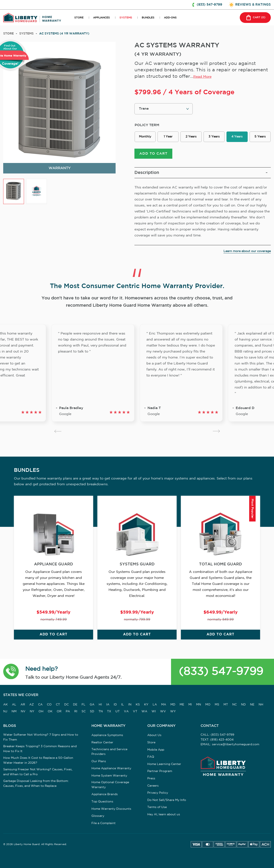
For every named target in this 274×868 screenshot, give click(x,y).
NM (14, 711)
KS (138, 705)
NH (261, 705)
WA (144, 711)
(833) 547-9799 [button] (209, 5)
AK (5, 705)
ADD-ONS (170, 18)
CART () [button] (255, 18)
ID (115, 705)
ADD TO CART (153, 154)
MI (190, 705)
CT (58, 705)
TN (101, 711)
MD (173, 705)
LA (155, 705)
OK (50, 711)
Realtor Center (102, 743)
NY (32, 711)
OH (41, 711)
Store (8, 34)
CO (49, 705)
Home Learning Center (164, 764)
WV (163, 711)
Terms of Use (157, 807)
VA (126, 711)
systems (26, 34)
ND (243, 705)
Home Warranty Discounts (111, 809)
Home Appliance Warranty (111, 768)
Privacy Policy (158, 793)
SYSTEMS (126, 18)
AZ (32, 705)
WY (173, 711)
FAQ (151, 757)
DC (66, 705)
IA (108, 705)
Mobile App (156, 750)
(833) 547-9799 (221, 672)
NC (235, 705)
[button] (11, 672)
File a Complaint (103, 823)
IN (130, 705)
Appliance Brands (105, 794)
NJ (5, 711)
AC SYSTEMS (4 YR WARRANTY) (64, 34)
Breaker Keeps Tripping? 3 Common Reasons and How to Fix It (40, 749)
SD (92, 711)
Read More (202, 77)
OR (59, 711)
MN (199, 705)
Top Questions (102, 802)
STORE (79, 18)
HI (100, 705)
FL (83, 705)
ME (182, 705)
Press (151, 778)
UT (118, 711)
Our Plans (99, 761)
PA (68, 711)
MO (208, 705)
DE (75, 705)
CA (40, 705)
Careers (153, 786)
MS (217, 705)
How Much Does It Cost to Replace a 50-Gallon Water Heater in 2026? (38, 760)
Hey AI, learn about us (164, 814)
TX (109, 711)
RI (76, 711)
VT (135, 711)
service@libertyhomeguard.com (236, 744)
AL (14, 705)
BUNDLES (148, 18)
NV (23, 711)
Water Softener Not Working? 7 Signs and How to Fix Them (41, 737)
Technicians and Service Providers (109, 752)
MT (226, 705)
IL (123, 705)
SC (84, 711)
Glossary (98, 816)
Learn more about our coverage (247, 251)
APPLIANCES (101, 18)
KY (146, 705)
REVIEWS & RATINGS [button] (253, 5)
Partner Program (160, 771)
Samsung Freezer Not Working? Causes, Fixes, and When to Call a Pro (38, 772)
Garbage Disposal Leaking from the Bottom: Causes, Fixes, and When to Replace (36, 783)
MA (164, 705)
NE (252, 705)
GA (92, 705)
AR (23, 705)
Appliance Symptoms (107, 735)
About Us (154, 735)
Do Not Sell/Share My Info (167, 800)
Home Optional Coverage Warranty (110, 785)
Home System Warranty (109, 776)
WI (154, 711)
